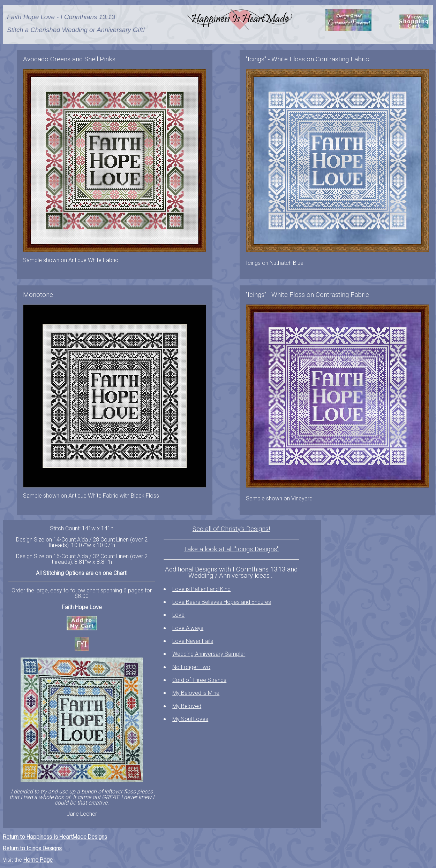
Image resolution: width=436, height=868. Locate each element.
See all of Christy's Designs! (231, 529)
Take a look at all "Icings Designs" (231, 549)
